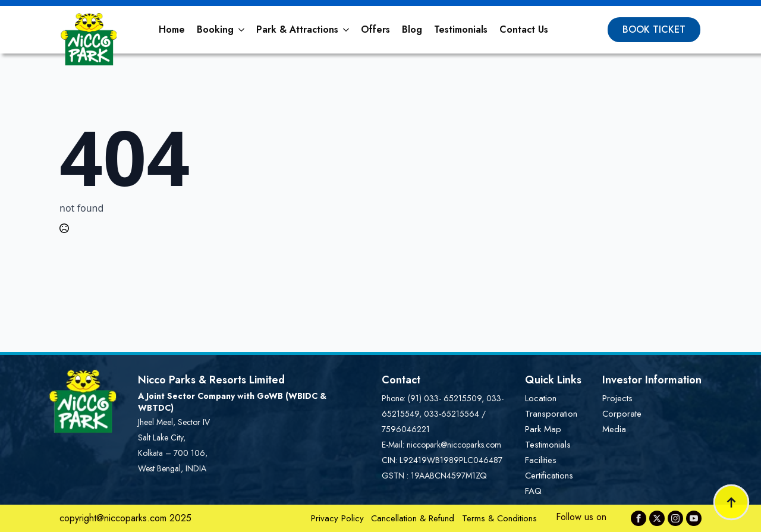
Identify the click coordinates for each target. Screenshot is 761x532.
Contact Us (524, 29)
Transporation (551, 414)
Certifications (549, 476)
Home (172, 29)
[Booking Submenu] (242, 30)
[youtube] (694, 518)
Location (541, 398)
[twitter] (657, 518)
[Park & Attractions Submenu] (347, 30)
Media (614, 429)
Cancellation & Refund (413, 518)
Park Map (543, 429)
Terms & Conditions (499, 518)
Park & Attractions (297, 29)
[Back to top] (731, 502)
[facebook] (639, 518)
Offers (375, 29)
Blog (412, 29)
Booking (215, 29)
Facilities (541, 460)
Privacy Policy (337, 518)
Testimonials (461, 29)
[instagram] (675, 518)
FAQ (533, 491)
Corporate (622, 414)
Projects (617, 398)
